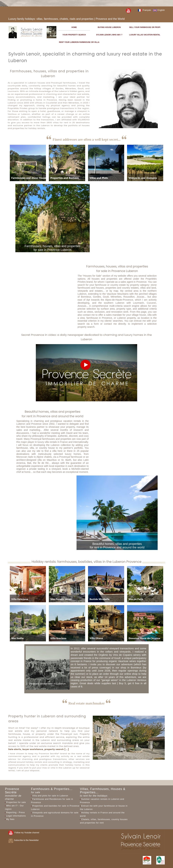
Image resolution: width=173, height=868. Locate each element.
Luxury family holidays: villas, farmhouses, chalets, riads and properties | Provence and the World (66, 19)
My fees (10, 819)
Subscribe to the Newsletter (23, 840)
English (159, 10)
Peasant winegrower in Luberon (48, 684)
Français (144, 10)
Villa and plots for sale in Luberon (50, 796)
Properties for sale (16, 802)
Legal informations (16, 816)
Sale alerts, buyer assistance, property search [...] (39, 749)
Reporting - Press (16, 812)
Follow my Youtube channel (24, 833)
